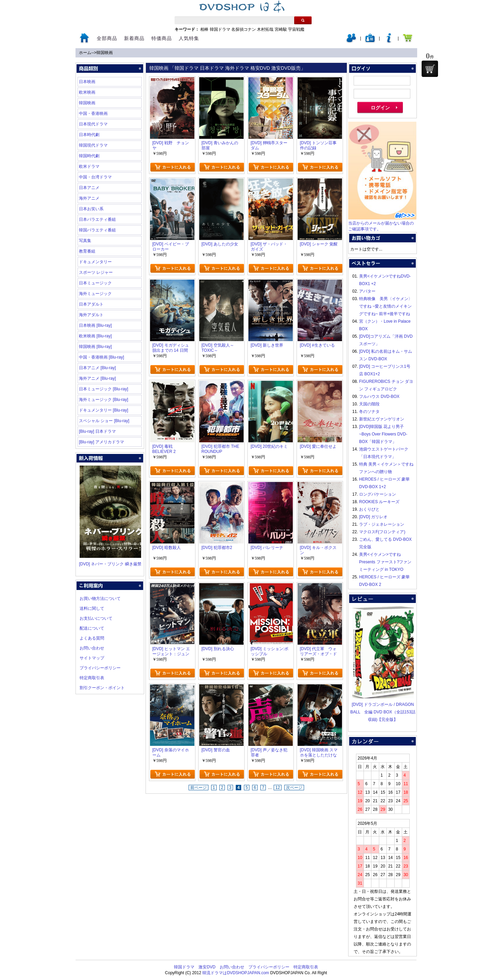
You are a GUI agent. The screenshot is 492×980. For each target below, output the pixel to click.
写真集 (85, 241)
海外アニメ (89, 198)
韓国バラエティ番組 (97, 230)
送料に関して (92, 608)
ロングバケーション (378, 494)
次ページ (294, 788)
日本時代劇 (89, 135)
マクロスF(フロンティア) (382, 532)
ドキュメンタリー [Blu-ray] (104, 410)
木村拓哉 (265, 29)
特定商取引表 (92, 678)
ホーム (85, 53)
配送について (92, 628)
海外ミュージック (95, 294)
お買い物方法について (100, 599)
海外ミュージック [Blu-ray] (104, 400)
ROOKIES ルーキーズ (379, 502)
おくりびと (369, 509)
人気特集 (189, 38)
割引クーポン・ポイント (102, 688)
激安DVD (207, 967)
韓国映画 (105, 53)
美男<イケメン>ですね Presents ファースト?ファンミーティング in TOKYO (385, 562)
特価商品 (162, 38)
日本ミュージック (95, 283)
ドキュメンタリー (95, 262)
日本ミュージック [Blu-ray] (104, 389)
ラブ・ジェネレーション (382, 524)
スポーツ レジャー (96, 272)
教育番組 (87, 251)
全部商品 (107, 38)
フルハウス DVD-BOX (379, 397)
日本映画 (87, 82)
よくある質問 (92, 638)
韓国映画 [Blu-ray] (95, 347)
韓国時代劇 (89, 156)
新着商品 (134, 38)
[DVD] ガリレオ (373, 517)
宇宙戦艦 (296, 29)
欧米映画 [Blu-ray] (95, 336)
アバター (367, 291)
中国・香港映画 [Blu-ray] (101, 357)
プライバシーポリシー (100, 668)
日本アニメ (89, 188)
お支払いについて (96, 618)
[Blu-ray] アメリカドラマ (101, 442)
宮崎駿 (281, 29)
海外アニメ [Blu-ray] (97, 378)
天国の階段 (369, 404)
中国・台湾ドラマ (95, 177)
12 (278, 788)
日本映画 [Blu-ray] (95, 325)
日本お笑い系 (91, 209)
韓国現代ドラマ (93, 145)
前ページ (199, 788)
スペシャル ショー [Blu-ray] (104, 421)
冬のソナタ (369, 412)
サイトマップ (92, 658)
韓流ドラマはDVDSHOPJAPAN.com (236, 973)
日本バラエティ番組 (97, 219)
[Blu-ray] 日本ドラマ (97, 431)
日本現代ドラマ (93, 124)
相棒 (204, 29)
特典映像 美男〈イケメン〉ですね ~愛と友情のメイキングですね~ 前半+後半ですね (386, 306)
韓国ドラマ (220, 29)
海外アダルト (91, 315)
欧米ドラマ (89, 166)
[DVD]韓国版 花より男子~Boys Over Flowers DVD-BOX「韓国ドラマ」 (383, 434)
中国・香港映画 (93, 113)
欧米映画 (87, 92)
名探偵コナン (244, 29)
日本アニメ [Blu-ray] (97, 368)
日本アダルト (91, 304)
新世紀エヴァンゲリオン (382, 419)
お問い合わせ (92, 648)
